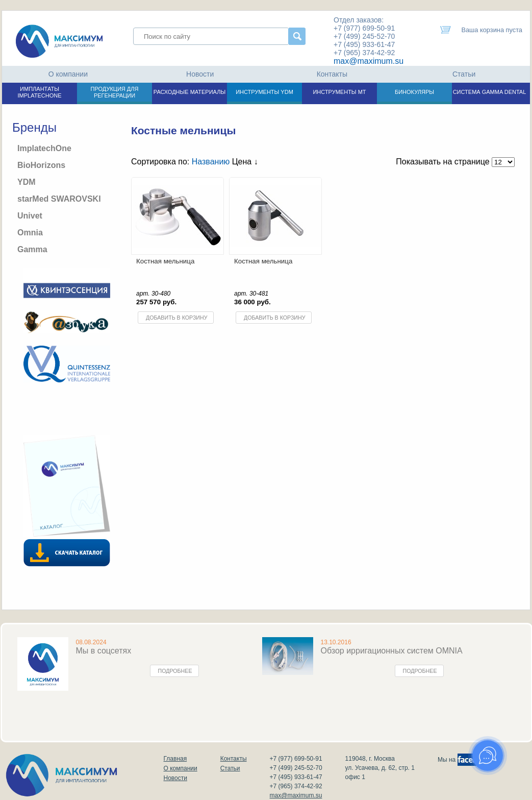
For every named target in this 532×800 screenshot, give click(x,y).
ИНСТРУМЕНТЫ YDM (264, 92)
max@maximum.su (369, 61)
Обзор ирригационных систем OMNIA (392, 651)
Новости (200, 74)
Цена (245, 162)
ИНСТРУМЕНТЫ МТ (339, 92)
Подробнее (175, 671)
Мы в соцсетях (104, 651)
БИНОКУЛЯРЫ (414, 92)
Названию (211, 162)
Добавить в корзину (176, 318)
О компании (68, 74)
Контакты (332, 74)
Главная (175, 759)
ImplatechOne (44, 148)
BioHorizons (41, 165)
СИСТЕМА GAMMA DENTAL (490, 92)
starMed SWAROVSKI (59, 199)
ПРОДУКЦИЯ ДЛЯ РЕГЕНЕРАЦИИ (115, 92)
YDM (27, 182)
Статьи (464, 74)
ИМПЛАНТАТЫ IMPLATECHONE (40, 92)
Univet (30, 216)
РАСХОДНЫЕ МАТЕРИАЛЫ (189, 92)
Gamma (32, 249)
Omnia (30, 233)
